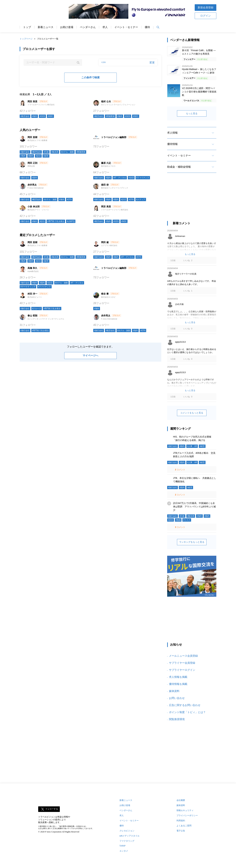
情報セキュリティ (185, 810)
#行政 (46, 152)
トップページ (26, 39)
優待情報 (172, 144)
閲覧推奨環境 (177, 719)
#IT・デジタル (120, 178)
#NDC (50, 116)
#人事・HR (192, 446)
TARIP (123, 846)
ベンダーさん (88, 27)
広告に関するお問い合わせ (185, 705)
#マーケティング (28, 287)
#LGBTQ (71, 221)
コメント (180, 470)
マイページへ (90, 355)
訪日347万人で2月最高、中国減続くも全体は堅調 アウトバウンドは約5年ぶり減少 (194, 507)
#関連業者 (110, 116)
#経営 (46, 156)
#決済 (131, 178)
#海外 (35, 116)
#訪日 (38, 156)
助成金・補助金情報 (179, 167)
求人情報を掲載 (178, 677)
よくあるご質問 (184, 826)
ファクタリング (127, 841)
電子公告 (181, 831)
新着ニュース (46, 27)
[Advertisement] (192, 200)
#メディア (141, 200)
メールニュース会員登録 (183, 656)
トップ (27, 27)
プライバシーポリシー (187, 815)
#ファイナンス (143, 178)
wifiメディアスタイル (130, 836)
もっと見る (192, 113)
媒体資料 (174, 691)
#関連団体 (81, 152)
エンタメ (124, 851)
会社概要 (181, 800)
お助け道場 (67, 27)
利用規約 (181, 821)
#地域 (178, 520)
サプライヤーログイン (182, 670)
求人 (105, 27)
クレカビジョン (127, 831)
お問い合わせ (177, 698)
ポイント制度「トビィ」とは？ (187, 712)
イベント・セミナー (126, 27)
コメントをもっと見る (192, 413)
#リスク (187, 520)
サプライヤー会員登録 (182, 663)
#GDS (42, 116)
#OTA (69, 200)
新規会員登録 (206, 7)
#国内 (31, 156)
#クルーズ (37, 309)
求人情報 (172, 133)
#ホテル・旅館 (67, 152)
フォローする (52, 809)
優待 (147, 27)
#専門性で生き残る (56, 221)
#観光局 (55, 152)
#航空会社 (25, 116)
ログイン (206, 16)
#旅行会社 (25, 152)
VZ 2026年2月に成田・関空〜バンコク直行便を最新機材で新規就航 (199, 92)
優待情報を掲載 (178, 684)
